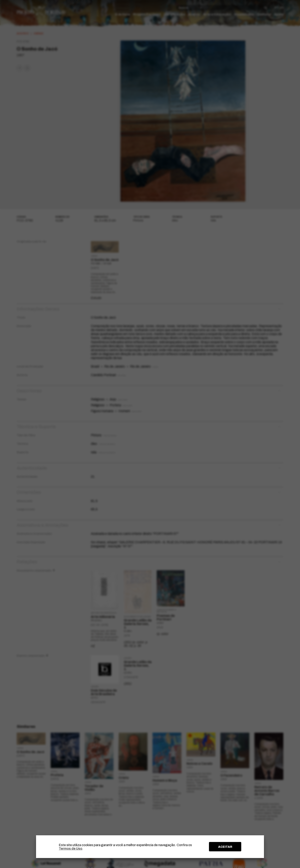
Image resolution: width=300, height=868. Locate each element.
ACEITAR (225, 847)
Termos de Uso (71, 849)
